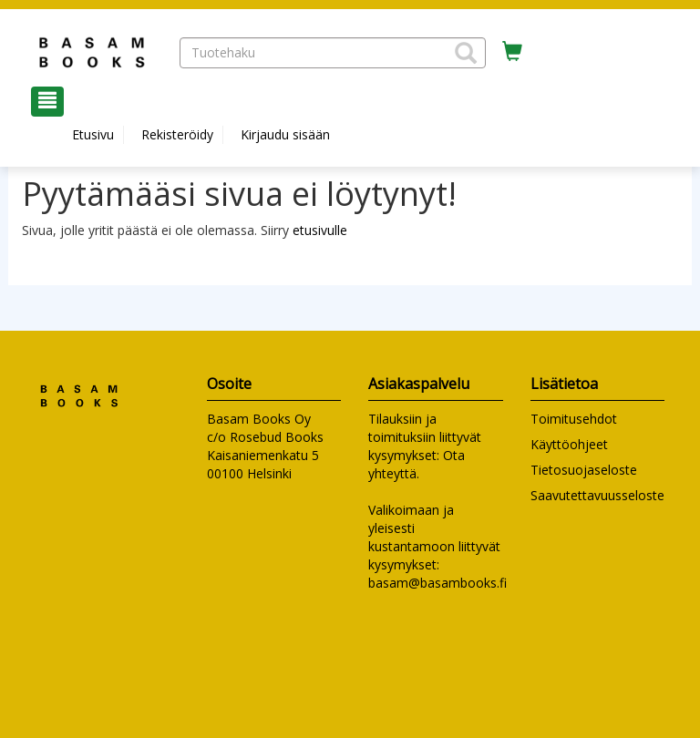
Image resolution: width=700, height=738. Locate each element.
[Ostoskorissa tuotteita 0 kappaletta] (512, 52)
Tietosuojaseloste (584, 470)
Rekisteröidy (177, 134)
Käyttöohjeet (569, 444)
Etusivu (93, 134)
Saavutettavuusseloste (597, 495)
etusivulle (320, 230)
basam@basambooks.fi (437, 583)
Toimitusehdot (574, 419)
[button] (466, 53)
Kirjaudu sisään (285, 134)
